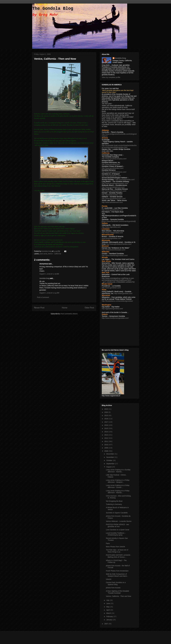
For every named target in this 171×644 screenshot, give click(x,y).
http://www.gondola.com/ (111, 164)
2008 (106, 451)
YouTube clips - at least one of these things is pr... (117, 551)
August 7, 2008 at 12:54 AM (49, 293)
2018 (106, 419)
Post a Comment (43, 298)
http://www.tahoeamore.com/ (112, 202)
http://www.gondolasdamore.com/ (114, 191)
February (110, 616)
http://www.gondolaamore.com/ (113, 187)
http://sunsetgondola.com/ (125, 180)
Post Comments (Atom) (69, 314)
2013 (106, 435)
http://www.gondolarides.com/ (113, 168)
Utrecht (109, 579)
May (108, 607)
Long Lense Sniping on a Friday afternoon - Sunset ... (118, 486)
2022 (106, 409)
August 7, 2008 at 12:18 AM (49, 274)
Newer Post (39, 308)
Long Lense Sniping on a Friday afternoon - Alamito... (118, 492)
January (109, 620)
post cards (43, 254)
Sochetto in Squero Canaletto (117, 513)
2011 (106, 441)
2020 (106, 412)
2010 (106, 445)
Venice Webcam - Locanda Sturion (119, 521)
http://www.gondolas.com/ (111, 176)
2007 (106, 624)
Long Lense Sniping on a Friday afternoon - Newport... (118, 481)
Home (65, 308)
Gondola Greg (44, 279)
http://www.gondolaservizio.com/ (114, 199)
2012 (106, 438)
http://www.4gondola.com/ (111, 227)
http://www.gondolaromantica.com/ (119, 244)
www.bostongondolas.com (111, 238)
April (108, 610)
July (108, 600)
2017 (106, 422)
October (109, 460)
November (110, 457)
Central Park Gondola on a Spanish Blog (116, 583)
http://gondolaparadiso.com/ (112, 195)
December (110, 454)
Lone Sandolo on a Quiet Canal (118, 530)
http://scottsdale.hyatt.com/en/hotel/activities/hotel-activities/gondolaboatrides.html (119, 146)
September (111, 464)
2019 (106, 415)
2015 (106, 428)
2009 (106, 448)
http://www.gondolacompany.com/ (114, 159)
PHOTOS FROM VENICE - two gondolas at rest (117, 525)
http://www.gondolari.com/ (111, 288)
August (109, 467)
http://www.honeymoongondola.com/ (115, 318)
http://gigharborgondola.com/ (112, 309)
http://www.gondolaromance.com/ (114, 172)
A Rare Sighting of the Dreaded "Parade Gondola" (117, 592)
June (108, 603)
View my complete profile (111, 77)
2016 (106, 425)
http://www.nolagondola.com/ (112, 233)
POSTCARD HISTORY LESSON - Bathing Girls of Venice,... (119, 556)
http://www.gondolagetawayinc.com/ (115, 183)
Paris (108, 543)
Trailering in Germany (114, 504)
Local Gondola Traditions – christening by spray (116, 534)
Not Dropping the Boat (114, 501)
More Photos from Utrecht (115, 547)
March (109, 613)
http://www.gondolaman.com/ (112, 210)
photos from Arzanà (113, 588)
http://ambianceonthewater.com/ (114, 250)
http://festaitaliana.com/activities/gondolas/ (117, 301)
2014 (106, 432)
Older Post (89, 308)
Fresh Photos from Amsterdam (117, 571)
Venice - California (54, 254)
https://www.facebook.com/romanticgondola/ (119, 221)
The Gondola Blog (53, 9)
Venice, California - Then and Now (119, 596)
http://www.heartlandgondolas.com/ (115, 255)
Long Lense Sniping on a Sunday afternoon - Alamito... (118, 471)
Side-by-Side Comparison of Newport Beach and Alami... (117, 575)
